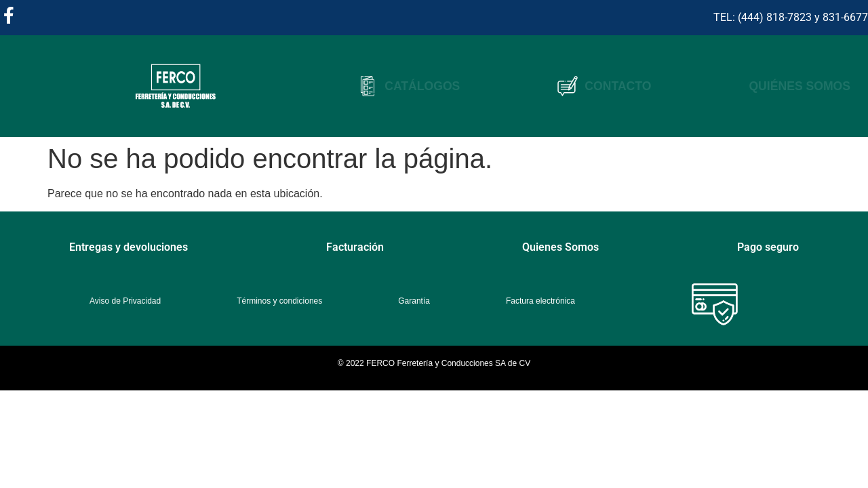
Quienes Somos (560, 247)
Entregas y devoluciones (129, 247)
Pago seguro (768, 247)
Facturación (355, 247)
